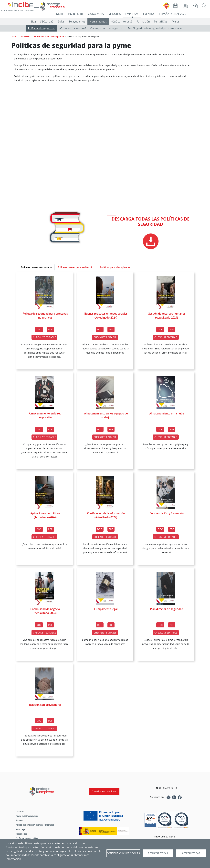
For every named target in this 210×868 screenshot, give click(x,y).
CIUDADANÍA (96, 14)
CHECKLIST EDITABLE (45, 337)
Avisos (176, 22)
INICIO (14, 36)
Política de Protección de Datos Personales (35, 825)
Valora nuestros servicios (27, 816)
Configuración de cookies (27, 838)
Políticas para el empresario (36, 267)
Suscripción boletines (104, 791)
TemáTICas (161, 22)
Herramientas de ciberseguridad (49, 36)
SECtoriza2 (47, 22)
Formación (143, 22)
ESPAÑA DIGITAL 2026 (173, 14)
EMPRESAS (132, 14)
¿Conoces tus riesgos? (73, 28)
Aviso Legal (21, 829)
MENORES (115, 14)
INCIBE (59, 14)
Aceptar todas (191, 853)
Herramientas (98, 22)
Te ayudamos (77, 22)
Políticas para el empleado (115, 267)
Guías (61, 22)
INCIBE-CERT (76, 14)
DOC (39, 329)
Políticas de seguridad (42, 28)
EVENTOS (149, 14)
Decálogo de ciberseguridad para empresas (155, 28)
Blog (33, 22)
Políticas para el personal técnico (76, 267)
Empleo (19, 820)
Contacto (20, 812)
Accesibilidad (21, 834)
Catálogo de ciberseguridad (107, 28)
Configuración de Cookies (123, 853)
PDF (51, 329)
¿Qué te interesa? (122, 22)
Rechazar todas (158, 853)
